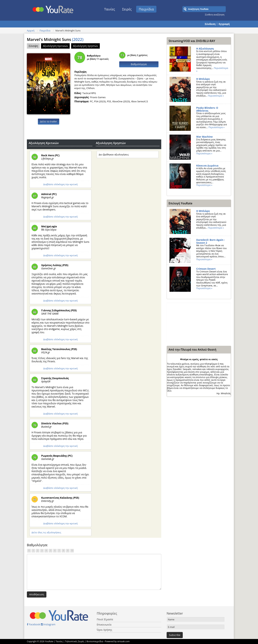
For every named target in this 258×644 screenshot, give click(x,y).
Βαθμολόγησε (139, 64)
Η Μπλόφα (203, 79)
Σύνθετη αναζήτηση (215, 15)
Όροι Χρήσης (104, 630)
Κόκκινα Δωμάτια (207, 166)
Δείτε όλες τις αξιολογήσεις (46, 532)
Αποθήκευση (37, 594)
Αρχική (31, 31)
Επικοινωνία (104, 625)
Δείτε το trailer (49, 121)
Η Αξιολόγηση (205, 49)
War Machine (204, 137)
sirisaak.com (123, 641)
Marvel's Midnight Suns (55, 39)
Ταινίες (110, 9)
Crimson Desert (206, 269)
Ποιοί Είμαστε (105, 619)
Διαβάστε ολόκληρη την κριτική (60, 184)
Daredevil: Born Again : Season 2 (210, 241)
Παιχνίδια (146, 9)
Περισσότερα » (216, 96)
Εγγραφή (224, 24)
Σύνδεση (210, 24)
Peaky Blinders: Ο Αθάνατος (207, 109)
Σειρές (127, 9)
